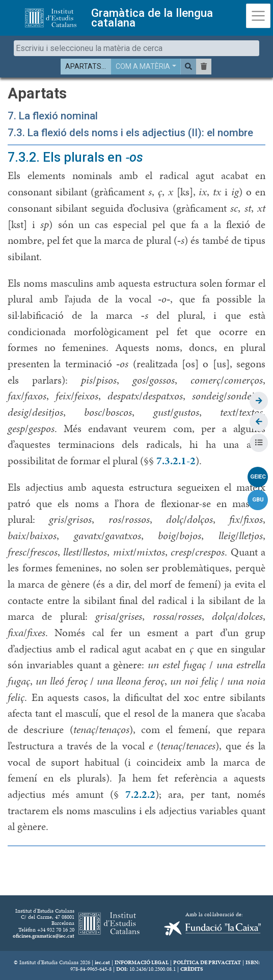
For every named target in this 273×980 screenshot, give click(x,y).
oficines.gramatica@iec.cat (44, 936)
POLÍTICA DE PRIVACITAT (207, 962)
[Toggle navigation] (258, 16)
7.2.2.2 (140, 794)
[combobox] (137, 48)
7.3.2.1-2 (176, 461)
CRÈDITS (192, 969)
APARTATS (83, 66)
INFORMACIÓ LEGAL (142, 962)
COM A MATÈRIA (143, 66)
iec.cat (102, 962)
